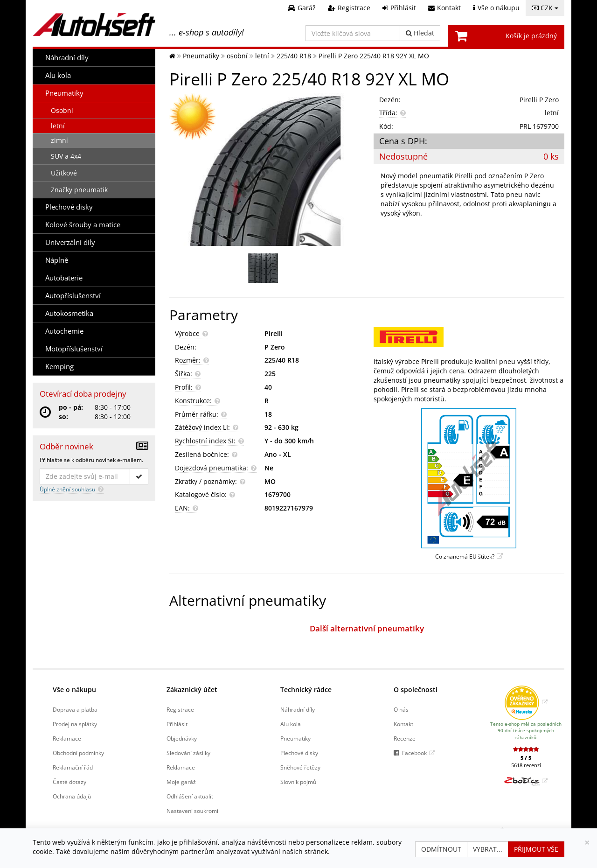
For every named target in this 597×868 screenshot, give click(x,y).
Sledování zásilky (188, 753)
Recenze (405, 738)
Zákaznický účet (192, 689)
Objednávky (182, 738)
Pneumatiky (64, 93)
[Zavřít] (587, 843)
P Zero (275, 347)
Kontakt (403, 724)
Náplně (57, 260)
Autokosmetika (69, 313)
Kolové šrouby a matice (83, 225)
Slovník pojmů (298, 782)
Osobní (62, 110)
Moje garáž (181, 782)
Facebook (414, 753)
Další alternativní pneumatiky (367, 628)
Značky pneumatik (79, 190)
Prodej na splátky (75, 724)
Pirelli (274, 333)
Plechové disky (69, 207)
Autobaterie (64, 278)
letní (58, 126)
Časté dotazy (69, 782)
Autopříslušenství (73, 296)
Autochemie (64, 331)
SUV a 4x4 (66, 156)
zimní (59, 140)
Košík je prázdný (531, 36)
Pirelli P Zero (539, 100)
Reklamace (67, 738)
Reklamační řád (73, 767)
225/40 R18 (282, 360)
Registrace (180, 709)
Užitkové (64, 173)
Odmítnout (441, 849)
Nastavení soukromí (192, 811)
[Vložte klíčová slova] (353, 33)
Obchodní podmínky (78, 753)
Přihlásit (177, 724)
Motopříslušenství (74, 349)
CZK (545, 8)
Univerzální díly (70, 242)
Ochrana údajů (72, 796)
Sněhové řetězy (300, 767)
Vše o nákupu (74, 689)
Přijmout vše (536, 849)
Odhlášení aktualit (190, 796)
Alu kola (58, 75)
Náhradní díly (67, 58)
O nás (401, 709)
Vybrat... (488, 849)
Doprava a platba (75, 709)
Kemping (59, 367)
